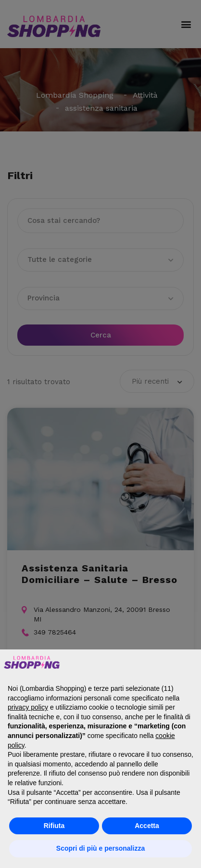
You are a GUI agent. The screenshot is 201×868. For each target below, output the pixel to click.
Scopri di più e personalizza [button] (100, 848)
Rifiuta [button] (54, 826)
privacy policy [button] (28, 707)
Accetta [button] (147, 826)
